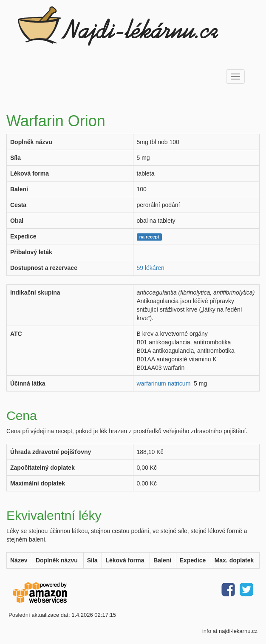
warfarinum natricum (164, 383)
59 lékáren (151, 268)
